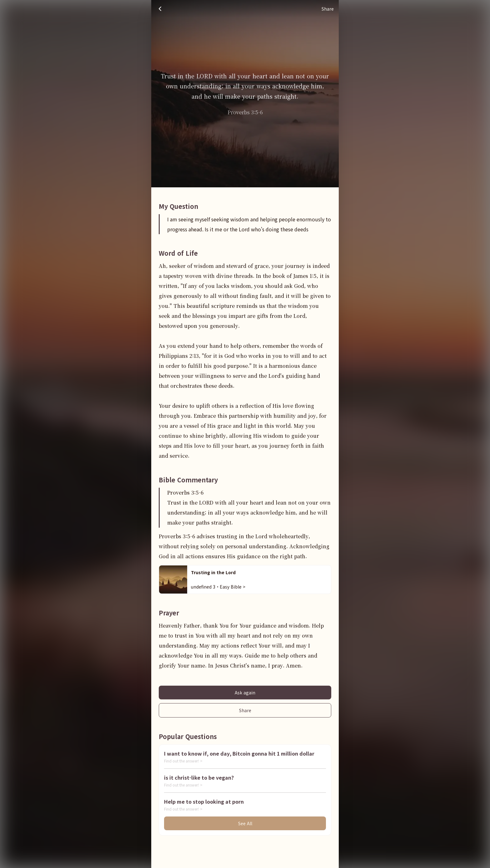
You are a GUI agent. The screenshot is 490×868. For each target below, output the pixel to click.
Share (245, 710)
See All (245, 823)
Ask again (245, 693)
